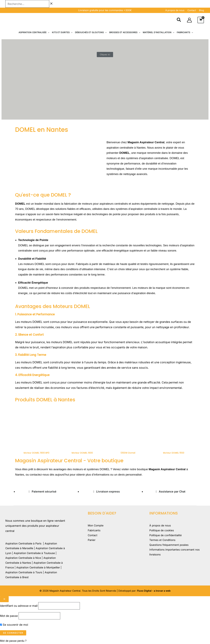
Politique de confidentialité (167, 536)
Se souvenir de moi (14, 625)
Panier (92, 541)
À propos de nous (175, 10)
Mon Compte (96, 526)
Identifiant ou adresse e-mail (19, 606)
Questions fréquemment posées (171, 546)
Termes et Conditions (163, 541)
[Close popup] (4, 599)
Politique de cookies (163, 531)
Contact (93, 536)
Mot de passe (9, 616)
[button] (179, 20)
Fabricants (95, 531)
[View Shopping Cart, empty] (201, 20)
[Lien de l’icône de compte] (189, 20)
